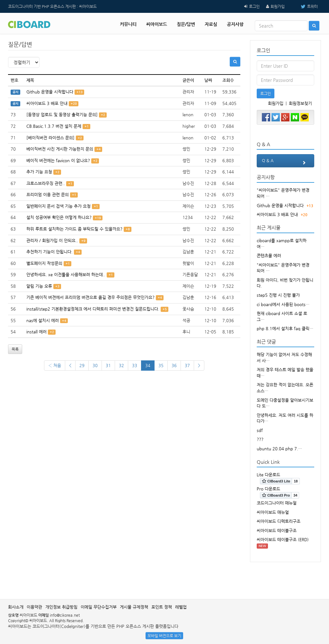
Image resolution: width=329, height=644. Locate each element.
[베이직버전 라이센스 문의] (50, 138)
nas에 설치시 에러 (43, 320)
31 (108, 365)
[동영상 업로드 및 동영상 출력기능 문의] (62, 115)
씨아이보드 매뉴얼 (273, 512)
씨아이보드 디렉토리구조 (279, 521)
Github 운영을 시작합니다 (50, 92)
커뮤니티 (128, 24)
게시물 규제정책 (134, 607)
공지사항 (235, 24)
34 (148, 365)
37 (187, 365)
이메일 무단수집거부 (99, 607)
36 (174, 365)
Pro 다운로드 (268, 489)
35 (161, 365)
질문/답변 (186, 24)
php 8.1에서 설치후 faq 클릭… (285, 328)
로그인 (254, 6)
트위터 (304, 6)
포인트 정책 (162, 607)
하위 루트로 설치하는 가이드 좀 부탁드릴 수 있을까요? (74, 229)
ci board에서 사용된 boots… (283, 304)
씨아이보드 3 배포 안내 (47, 103)
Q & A (285, 163)
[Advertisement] (164, 577)
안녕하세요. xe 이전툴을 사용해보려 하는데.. (66, 274)
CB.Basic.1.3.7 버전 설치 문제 (54, 126)
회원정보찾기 (300, 103)
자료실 (211, 24)
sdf (260, 430)
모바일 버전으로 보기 (164, 636)
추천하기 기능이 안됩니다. (49, 252)
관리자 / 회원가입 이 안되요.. (52, 240)
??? (260, 439)
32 (121, 365)
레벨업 (181, 607)
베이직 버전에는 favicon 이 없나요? (58, 160)
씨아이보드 (157, 24)
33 (135, 365)
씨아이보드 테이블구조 (277, 530)
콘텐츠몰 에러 (269, 256)
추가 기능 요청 (39, 172)
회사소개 (16, 607)
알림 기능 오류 (39, 286)
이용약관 (34, 607)
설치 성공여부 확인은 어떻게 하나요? (59, 217)
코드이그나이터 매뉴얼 (277, 503)
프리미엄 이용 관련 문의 (48, 194)
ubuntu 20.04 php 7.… (279, 449)
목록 (15, 349)
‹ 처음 (55, 365)
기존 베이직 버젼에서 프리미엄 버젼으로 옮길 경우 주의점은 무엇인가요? (90, 297)
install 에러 (36, 332)
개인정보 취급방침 (61, 607)
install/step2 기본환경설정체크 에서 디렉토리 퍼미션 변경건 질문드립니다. (93, 309)
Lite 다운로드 (268, 475)
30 (95, 365)
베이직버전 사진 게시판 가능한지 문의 (60, 149)
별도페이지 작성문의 (44, 263)
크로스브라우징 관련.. (46, 183)
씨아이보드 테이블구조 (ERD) (283, 539)
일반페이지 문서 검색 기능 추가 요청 (58, 206)
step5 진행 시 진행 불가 (278, 295)
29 (82, 365)
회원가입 (278, 6)
